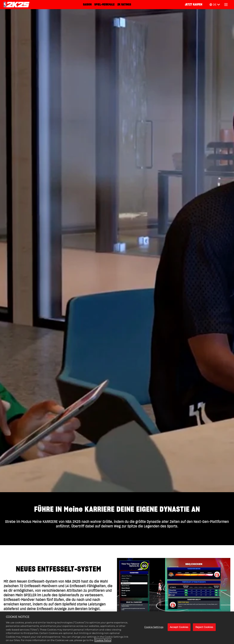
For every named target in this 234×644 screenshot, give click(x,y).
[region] (117, 628)
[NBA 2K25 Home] (17, 5)
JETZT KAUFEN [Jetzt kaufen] (194, 5)
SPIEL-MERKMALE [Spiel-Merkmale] (104, 5)
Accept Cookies (179, 627)
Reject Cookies (204, 627)
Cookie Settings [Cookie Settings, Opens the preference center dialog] (154, 627)
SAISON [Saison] (87, 5)
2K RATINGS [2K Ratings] (124, 5)
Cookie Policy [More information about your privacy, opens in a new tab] (103, 640)
